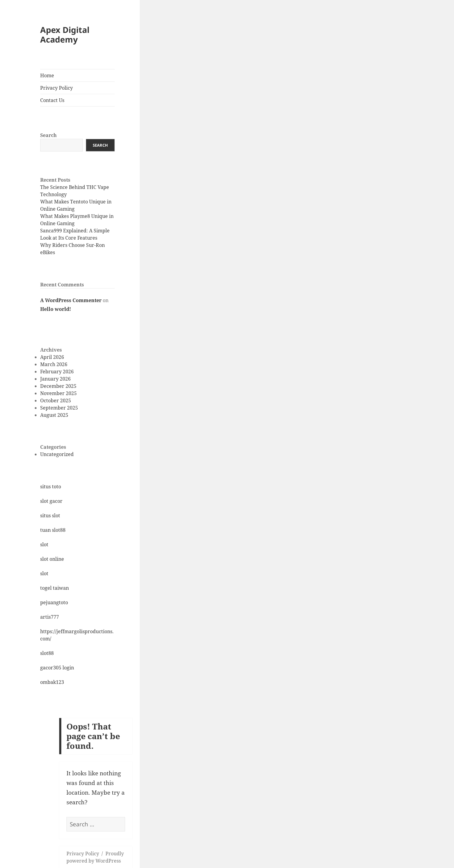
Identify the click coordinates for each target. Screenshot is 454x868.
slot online (52, 559)
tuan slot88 (53, 530)
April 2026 (52, 357)
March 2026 (54, 364)
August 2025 (54, 415)
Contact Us (52, 100)
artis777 (50, 617)
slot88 (47, 653)
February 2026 (57, 372)
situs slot (50, 515)
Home (47, 75)
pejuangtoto (54, 602)
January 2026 (55, 379)
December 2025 (58, 386)
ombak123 (52, 682)
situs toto (51, 487)
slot (44, 544)
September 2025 (59, 408)
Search (48, 135)
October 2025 (56, 400)
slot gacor (51, 501)
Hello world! (56, 309)
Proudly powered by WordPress (95, 857)
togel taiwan (55, 588)
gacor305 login (57, 668)
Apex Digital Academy (65, 35)
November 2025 (58, 393)
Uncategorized (57, 454)
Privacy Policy (56, 88)
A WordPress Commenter (71, 300)
